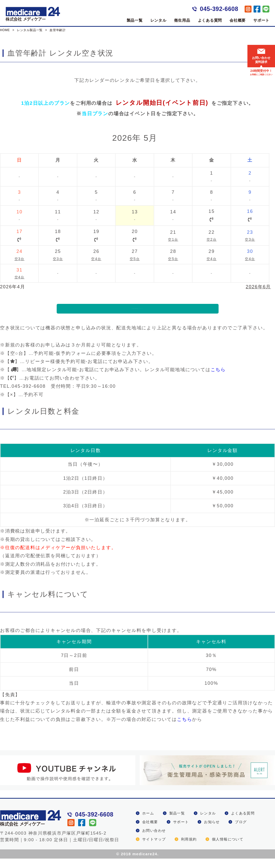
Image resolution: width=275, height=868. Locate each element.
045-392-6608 (219, 9)
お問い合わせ (154, 840)
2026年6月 (258, 287)
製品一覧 (135, 20)
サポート (261, 20)
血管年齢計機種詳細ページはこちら (137, 313)
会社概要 (238, 20)
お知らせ (212, 831)
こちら (218, 379)
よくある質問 (210, 20)
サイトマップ (154, 849)
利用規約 (189, 849)
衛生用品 (182, 20)
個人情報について (228, 849)
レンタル (158, 20)
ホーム (148, 823)
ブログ (241, 831)
